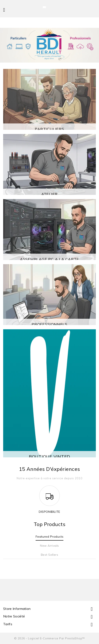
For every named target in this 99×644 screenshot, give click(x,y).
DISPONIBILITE (49, 512)
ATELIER (49, 194)
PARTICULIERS (49, 129)
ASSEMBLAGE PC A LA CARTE (49, 259)
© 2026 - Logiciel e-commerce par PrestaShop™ (49, 638)
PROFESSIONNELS (49, 324)
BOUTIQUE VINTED (49, 457)
